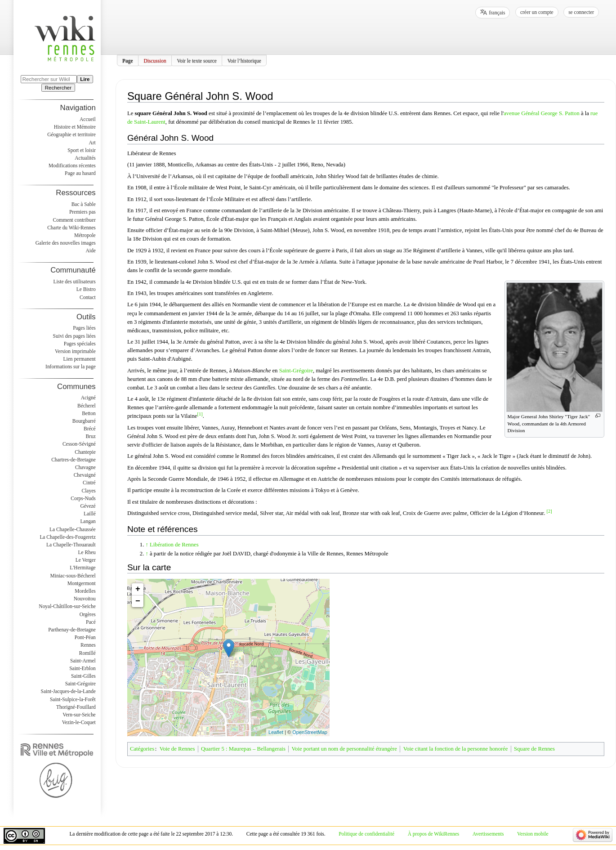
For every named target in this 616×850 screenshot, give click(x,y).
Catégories (142, 749)
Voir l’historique (244, 60)
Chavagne (85, 467)
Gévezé (88, 506)
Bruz (90, 436)
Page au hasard (80, 173)
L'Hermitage (83, 568)
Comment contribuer (74, 220)
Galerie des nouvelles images (66, 243)
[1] (200, 414)
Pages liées (84, 328)
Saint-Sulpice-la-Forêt (73, 699)
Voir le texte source (197, 60)
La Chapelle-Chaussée (73, 529)
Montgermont (82, 583)
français (497, 13)
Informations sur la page (71, 367)
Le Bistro (86, 289)
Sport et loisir (81, 150)
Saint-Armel (83, 661)
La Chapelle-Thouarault (71, 545)
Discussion (155, 60)
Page (128, 60)
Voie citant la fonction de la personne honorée (456, 749)
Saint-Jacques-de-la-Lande (68, 691)
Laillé (90, 514)
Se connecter (581, 12)
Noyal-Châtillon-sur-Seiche (67, 606)
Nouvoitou (85, 599)
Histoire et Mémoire (75, 127)
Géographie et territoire (71, 134)
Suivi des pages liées (74, 336)
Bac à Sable (84, 204)
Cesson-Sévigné (79, 444)
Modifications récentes (72, 166)
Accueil (88, 119)
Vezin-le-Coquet (79, 722)
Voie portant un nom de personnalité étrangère (344, 749)
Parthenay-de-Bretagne (72, 630)
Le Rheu (87, 552)
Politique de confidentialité (366, 834)
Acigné (88, 398)
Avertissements (488, 834)
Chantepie (85, 452)
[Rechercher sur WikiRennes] (49, 79)
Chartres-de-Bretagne (74, 460)
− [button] (138, 601)
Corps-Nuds (83, 498)
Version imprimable (75, 351)
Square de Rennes (534, 749)
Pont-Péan (85, 637)
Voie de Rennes (177, 749)
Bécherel (87, 406)
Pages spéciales (80, 344)
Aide (90, 251)
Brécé (90, 429)
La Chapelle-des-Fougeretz (67, 537)
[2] (549, 511)
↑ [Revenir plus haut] (147, 545)
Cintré (89, 483)
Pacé (91, 622)
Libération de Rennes (174, 545)
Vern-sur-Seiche (79, 715)
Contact (88, 297)
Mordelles (85, 591)
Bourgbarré (84, 421)
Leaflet (276, 732)
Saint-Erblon (83, 668)
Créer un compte (537, 12)
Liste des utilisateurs (75, 282)
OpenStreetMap (310, 732)
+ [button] (138, 589)
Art (92, 143)
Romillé (87, 653)
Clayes (89, 491)
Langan (88, 521)
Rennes (88, 645)
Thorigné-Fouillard (76, 707)
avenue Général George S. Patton (542, 113)
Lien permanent (80, 359)
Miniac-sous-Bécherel (73, 576)
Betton (89, 413)
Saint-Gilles (83, 676)
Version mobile (533, 834)
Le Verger (86, 560)
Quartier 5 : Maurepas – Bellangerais (243, 749)
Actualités (85, 158)
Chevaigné (85, 475)
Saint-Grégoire (296, 371)
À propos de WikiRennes (434, 834)
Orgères (88, 614)
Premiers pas (83, 212)
